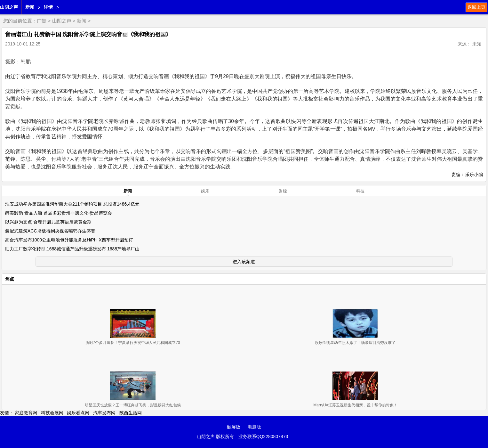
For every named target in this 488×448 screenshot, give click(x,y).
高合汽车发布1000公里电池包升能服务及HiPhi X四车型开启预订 (69, 240)
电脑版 (254, 427)
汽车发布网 (104, 413)
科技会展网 (52, 413)
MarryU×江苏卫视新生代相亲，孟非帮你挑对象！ (355, 405)
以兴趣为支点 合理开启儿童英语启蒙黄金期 (48, 222)
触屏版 (234, 427)
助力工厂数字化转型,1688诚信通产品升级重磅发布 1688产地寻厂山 (72, 249)
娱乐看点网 (78, 413)
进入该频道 (244, 262)
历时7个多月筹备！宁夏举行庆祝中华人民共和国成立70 (133, 343)
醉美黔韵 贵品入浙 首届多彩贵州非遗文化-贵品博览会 (59, 213)
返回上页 (476, 7)
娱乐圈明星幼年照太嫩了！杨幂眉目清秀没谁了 (355, 343)
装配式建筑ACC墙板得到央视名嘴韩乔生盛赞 (50, 231)
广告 (42, 21)
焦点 (10, 279)
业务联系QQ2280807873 (263, 436)
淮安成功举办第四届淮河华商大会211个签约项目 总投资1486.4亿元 (72, 204)
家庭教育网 (26, 413)
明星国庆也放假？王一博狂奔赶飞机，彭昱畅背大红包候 (133, 405)
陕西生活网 (131, 413)
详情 (48, 7)
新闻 (30, 7)
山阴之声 (9, 7)
